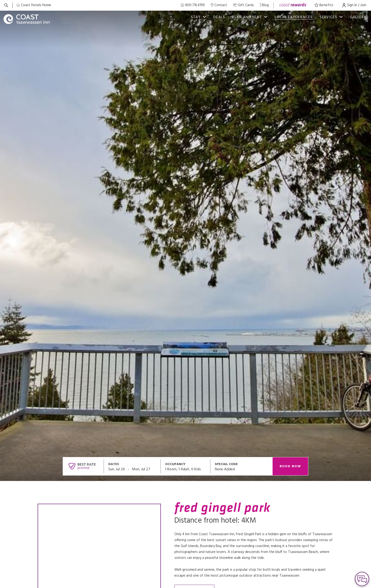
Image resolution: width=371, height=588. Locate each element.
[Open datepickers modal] (132, 466)
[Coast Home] (34, 5)
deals (219, 17)
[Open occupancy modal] (185, 466)
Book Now (290, 466)
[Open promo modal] (241, 466)
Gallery (358, 17)
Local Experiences (294, 17)
